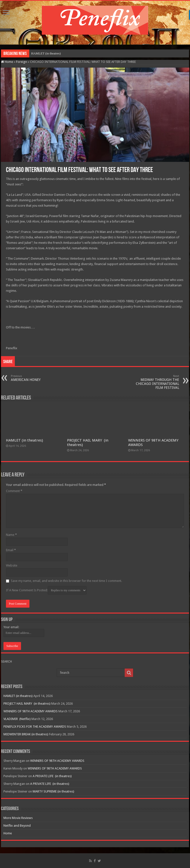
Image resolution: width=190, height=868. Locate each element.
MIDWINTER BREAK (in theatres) (26, 734)
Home (7, 62)
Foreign (22, 62)
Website (12, 565)
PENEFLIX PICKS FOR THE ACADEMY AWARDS (35, 727)
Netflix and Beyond (17, 826)
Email (11, 550)
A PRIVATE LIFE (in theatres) (52, 776)
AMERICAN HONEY (36, 378)
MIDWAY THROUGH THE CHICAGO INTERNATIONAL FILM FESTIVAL (154, 382)
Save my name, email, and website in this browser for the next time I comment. (66, 581)
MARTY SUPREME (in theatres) (53, 791)
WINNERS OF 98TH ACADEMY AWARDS (31, 711)
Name (11, 535)
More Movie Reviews (18, 818)
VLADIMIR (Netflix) (17, 719)
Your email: (11, 627)
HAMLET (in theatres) (46, 53)
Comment (14, 491)
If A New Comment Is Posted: (46, 590)
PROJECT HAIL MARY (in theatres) (27, 704)
